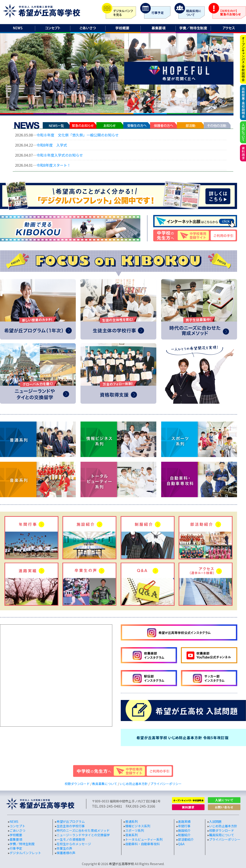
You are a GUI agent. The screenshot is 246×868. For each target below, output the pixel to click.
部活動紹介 (186, 839)
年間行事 (184, 826)
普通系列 (131, 821)
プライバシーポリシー (166, 784)
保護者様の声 (66, 853)
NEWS (14, 821)
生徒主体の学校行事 (71, 826)
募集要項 (16, 839)
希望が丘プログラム (71, 821)
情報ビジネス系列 (138, 826)
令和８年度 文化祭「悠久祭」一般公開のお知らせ (78, 135)
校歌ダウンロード (77, 784)
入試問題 (215, 821)
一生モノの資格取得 (71, 839)
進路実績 (184, 821)
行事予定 (16, 848)
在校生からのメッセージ (74, 844)
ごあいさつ (17, 830)
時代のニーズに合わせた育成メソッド (83, 830)
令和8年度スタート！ (54, 165)
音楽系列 (131, 835)
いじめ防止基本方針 (134, 784)
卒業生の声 (64, 848)
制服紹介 (184, 835)
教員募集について (105, 784)
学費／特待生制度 (22, 844)
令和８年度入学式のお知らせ (60, 155)
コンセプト (17, 826)
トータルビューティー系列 (144, 839)
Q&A (181, 844)
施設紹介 (184, 830)
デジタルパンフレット (25, 853)
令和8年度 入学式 (52, 145)
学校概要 (16, 835)
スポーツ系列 (135, 830)
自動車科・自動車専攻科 (142, 844)
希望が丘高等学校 (121, 864)
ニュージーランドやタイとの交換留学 (83, 835)
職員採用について (222, 835)
